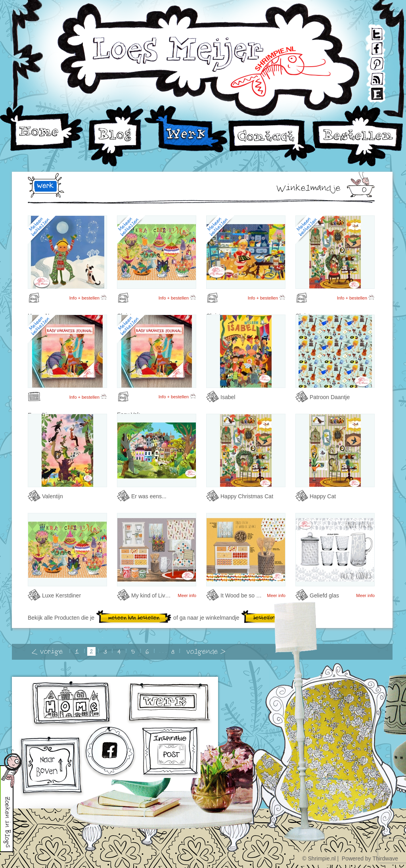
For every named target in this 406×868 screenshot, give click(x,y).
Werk (187, 129)
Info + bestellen (88, 297)
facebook (111, 754)
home (72, 704)
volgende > (206, 652)
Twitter (370, 32)
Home (42, 128)
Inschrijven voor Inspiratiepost (171, 752)
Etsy (370, 90)
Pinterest (371, 61)
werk (45, 186)
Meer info (187, 595)
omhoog (51, 767)
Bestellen (358, 136)
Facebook (371, 46)
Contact (272, 140)
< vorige (47, 652)
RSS (370, 76)
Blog (116, 136)
